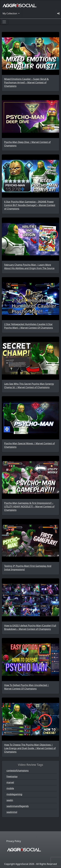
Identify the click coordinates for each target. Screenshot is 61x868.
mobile (10, 788)
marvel (10, 782)
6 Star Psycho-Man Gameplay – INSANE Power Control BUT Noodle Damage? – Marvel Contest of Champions (30, 205)
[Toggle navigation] (4, 22)
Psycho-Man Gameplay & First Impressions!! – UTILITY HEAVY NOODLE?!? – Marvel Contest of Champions (29, 506)
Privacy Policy (14, 841)
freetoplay (12, 776)
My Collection (10, 13)
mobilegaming (14, 794)
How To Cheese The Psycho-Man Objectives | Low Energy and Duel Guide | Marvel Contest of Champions (30, 748)
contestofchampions (18, 770)
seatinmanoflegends (18, 806)
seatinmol (12, 812)
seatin (10, 800)
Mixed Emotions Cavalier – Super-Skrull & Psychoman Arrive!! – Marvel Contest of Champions (26, 82)
